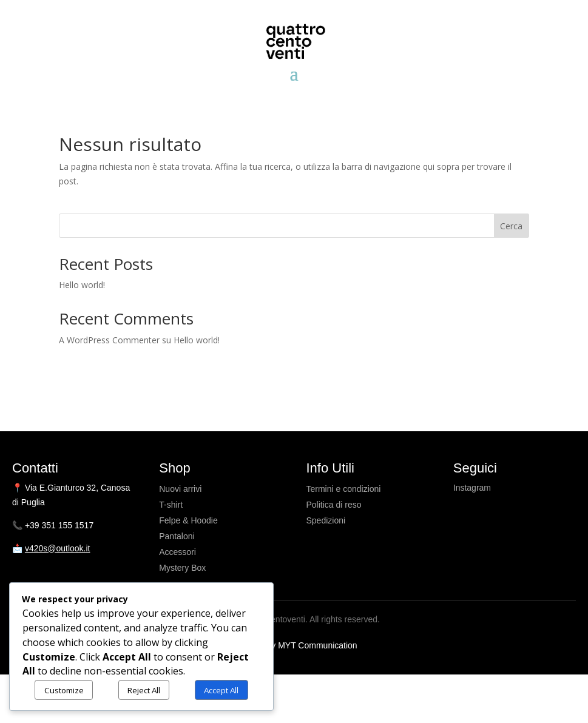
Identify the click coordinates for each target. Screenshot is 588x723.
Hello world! (82, 285)
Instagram (472, 488)
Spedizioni (326, 520)
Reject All (144, 690)
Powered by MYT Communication (294, 645)
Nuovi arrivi (180, 489)
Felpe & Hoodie (188, 520)
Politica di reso (334, 505)
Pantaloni (177, 536)
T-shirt (171, 505)
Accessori (177, 552)
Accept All (221, 690)
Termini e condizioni (344, 489)
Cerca (511, 226)
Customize (64, 690)
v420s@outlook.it (58, 548)
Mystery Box (182, 568)
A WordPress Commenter (109, 340)
